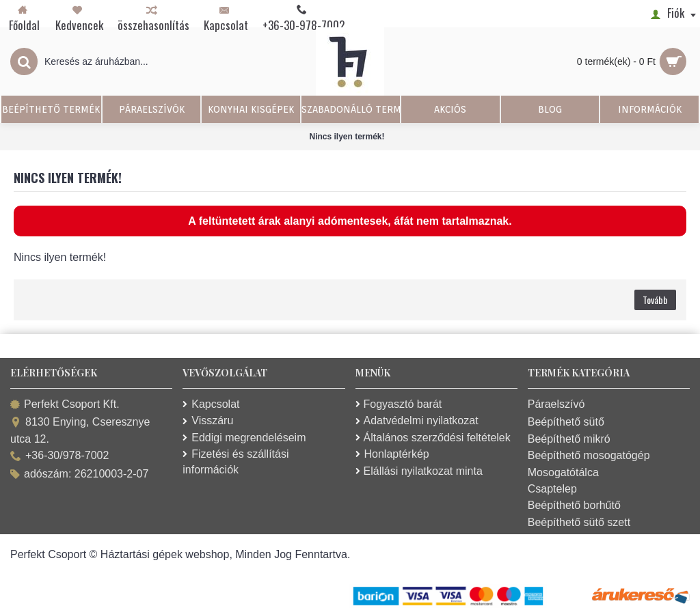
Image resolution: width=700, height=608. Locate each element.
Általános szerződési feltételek (433, 438)
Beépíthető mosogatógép (589, 455)
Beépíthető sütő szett (579, 522)
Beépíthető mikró (569, 439)
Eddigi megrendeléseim (244, 438)
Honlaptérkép (392, 454)
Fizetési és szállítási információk (235, 461)
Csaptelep (552, 489)
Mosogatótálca (563, 472)
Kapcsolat (211, 404)
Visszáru (208, 420)
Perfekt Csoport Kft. (65, 405)
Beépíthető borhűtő (574, 505)
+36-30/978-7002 (59, 457)
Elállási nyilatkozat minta (419, 471)
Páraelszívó (556, 404)
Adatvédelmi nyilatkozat (417, 420)
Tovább (655, 300)
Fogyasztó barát (399, 404)
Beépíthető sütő (566, 422)
